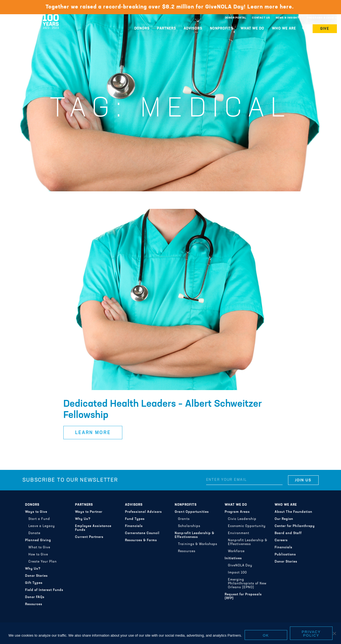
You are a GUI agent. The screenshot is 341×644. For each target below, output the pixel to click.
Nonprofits (222, 29)
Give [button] (325, 29)
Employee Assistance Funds (93, 528)
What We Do (252, 29)
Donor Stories (36, 576)
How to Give (38, 555)
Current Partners (89, 537)
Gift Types (34, 583)
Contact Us (261, 18)
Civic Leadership (242, 519)
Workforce (236, 551)
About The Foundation (293, 512)
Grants (184, 519)
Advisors (193, 29)
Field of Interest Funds (44, 590)
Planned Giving (38, 540)
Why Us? (33, 569)
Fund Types (135, 519)
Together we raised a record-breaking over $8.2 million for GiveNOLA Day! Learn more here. (171, 7)
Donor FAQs (35, 597)
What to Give (39, 548)
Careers (281, 540)
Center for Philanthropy (295, 526)
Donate (34, 533)
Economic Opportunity (247, 526)
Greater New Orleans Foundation (31, 17)
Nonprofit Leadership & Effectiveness (194, 535)
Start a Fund (39, 519)
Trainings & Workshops (198, 544)
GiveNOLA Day (240, 566)
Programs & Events (322, 18)
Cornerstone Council (142, 533)
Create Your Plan (43, 562)
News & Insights (288, 18)
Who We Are (284, 29)
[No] (334, 633)
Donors (142, 29)
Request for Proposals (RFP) (243, 596)
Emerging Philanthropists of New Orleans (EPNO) (247, 584)
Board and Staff (288, 533)
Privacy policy (311, 634)
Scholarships (189, 526)
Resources (34, 604)
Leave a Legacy (42, 526)
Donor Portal (236, 18)
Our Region (284, 519)
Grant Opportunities (192, 512)
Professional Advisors (143, 512)
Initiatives (233, 558)
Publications (285, 555)
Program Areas (237, 512)
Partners (167, 29)
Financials (134, 526)
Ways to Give (36, 512)
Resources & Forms (141, 540)
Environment (239, 533)
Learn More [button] (93, 433)
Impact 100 (237, 573)
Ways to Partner (89, 512)
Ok (266, 635)
